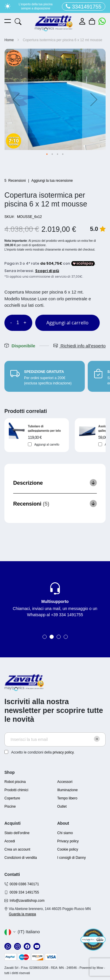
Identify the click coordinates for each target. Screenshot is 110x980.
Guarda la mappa (22, 914)
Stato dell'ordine (17, 833)
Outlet (62, 806)
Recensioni (31, 504)
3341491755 (83, 7)
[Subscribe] (97, 739)
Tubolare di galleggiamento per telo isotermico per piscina (44, 428)
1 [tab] (45, 637)
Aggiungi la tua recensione (52, 181)
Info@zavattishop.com (27, 901)
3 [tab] (59, 637)
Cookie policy (68, 849)
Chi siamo (65, 833)
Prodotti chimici (16, 790)
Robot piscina (15, 782)
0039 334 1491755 (24, 892)
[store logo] (54, 23)
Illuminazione (67, 790)
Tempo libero (67, 798)
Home (9, 40)
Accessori (65, 782)
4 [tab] (66, 637)
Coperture (12, 798)
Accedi (10, 841)
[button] (16, 99)
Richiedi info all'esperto (79, 346)
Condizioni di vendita (21, 858)
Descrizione (28, 483)
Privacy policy (68, 841)
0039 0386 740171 (24, 884)
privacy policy (63, 752)
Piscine (10, 806)
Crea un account (17, 849)
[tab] (55, 483)
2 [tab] (52, 637)
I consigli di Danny (71, 858)
